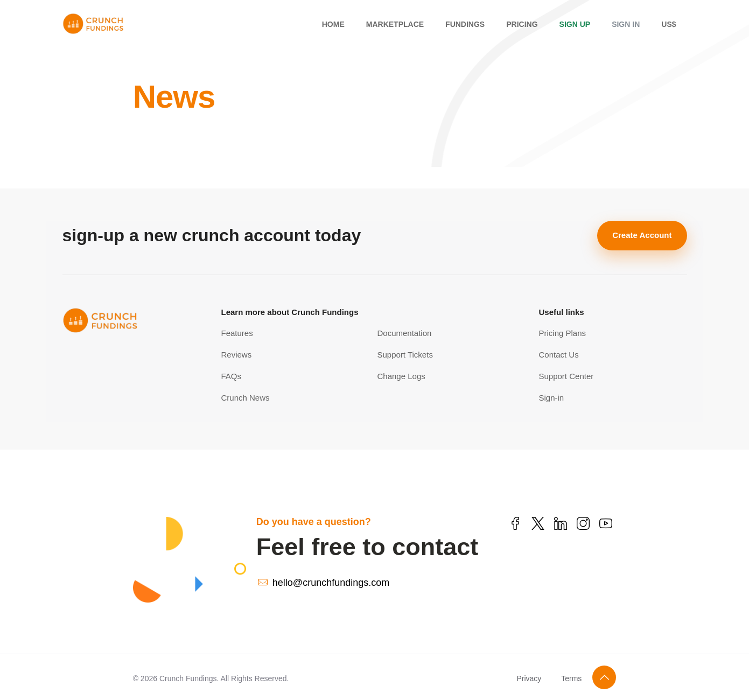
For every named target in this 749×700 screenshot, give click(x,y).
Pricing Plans (563, 333)
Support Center (566, 376)
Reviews (237, 355)
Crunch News (246, 398)
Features (237, 333)
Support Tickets (405, 355)
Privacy (529, 678)
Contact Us (559, 355)
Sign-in (552, 398)
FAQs (232, 376)
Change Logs (401, 376)
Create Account (642, 235)
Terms (571, 678)
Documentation (405, 333)
